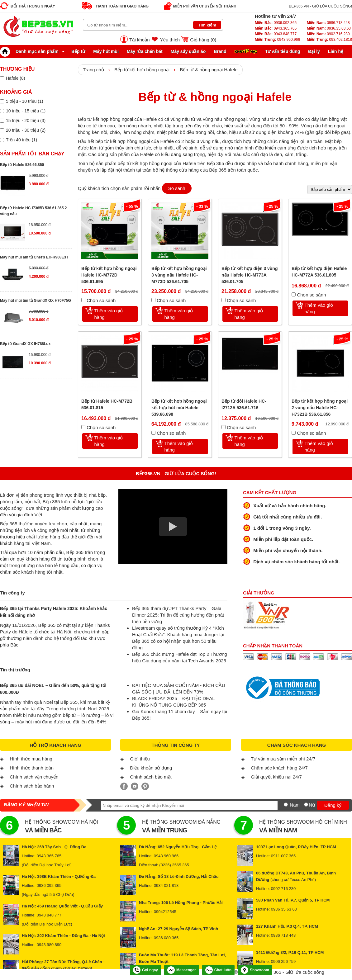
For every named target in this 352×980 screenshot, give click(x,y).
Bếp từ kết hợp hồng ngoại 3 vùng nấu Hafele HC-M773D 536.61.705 (179, 275)
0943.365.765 (276, 28)
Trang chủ (93, 70)
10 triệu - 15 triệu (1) (26, 111)
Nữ (312, 805)
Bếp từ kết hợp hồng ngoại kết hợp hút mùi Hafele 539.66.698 (179, 408)
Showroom (255, 970)
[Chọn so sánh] (83, 300)
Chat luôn (218, 970)
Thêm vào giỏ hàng (109, 314)
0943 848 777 (49, 915)
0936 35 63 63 (284, 909)
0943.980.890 (49, 945)
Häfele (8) (15, 78)
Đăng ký (333, 805)
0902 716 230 (283, 889)
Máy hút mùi (106, 51)
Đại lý (314, 51)
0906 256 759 (283, 961)
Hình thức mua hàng (31, 759)
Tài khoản (140, 40)
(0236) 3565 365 (174, 865)
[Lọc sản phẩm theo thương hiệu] (2, 78)
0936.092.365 (276, 23)
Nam (295, 805)
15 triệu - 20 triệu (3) (26, 121)
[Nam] (286, 805)
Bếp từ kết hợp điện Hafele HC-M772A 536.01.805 (319, 272)
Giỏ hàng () (203, 40)
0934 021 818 (166, 885)
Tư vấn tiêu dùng (283, 51)
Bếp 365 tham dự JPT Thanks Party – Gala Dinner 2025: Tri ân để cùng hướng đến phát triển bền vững (178, 615)
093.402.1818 (329, 40)
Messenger (182, 970)
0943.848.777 (276, 34)
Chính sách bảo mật (151, 777)
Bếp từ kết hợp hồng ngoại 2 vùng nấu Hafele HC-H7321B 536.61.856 (320, 408)
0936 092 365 (49, 885)
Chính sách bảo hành (32, 786)
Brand (220, 51)
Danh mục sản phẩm (31, 51)
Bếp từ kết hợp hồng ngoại (142, 70)
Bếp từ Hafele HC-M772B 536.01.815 (107, 404)
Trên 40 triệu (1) (21, 140)
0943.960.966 (277, 40)
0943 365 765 (49, 856)
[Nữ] (306, 805)
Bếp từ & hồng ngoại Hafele (209, 70)
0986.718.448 (328, 23)
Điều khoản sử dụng (151, 768)
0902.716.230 (328, 34)
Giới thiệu (140, 759)
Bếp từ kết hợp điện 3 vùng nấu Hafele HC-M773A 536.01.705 (250, 275)
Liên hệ (336, 51)
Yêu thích (170, 40)
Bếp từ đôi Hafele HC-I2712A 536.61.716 (244, 404)
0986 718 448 (283, 935)
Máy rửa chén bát (145, 51)
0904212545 (165, 912)
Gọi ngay (145, 970)
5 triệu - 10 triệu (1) (24, 101)
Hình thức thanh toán (32, 768)
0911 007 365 (283, 856)
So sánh (177, 188)
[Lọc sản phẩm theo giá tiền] (2, 101)
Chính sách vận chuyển (34, 777)
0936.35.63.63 (329, 28)
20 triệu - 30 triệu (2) (26, 130)
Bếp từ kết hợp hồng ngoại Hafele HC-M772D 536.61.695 (109, 275)
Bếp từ (78, 51)
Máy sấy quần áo (188, 51)
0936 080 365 (166, 938)
